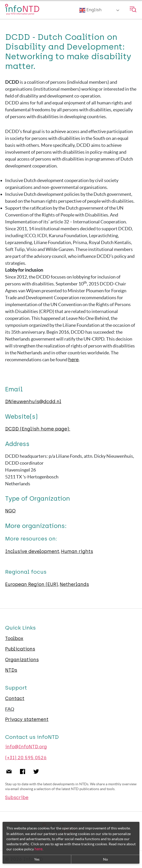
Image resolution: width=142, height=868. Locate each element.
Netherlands (74, 584)
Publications (20, 649)
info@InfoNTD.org (26, 747)
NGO (10, 511)
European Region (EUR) (32, 584)
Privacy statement (27, 719)
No (105, 859)
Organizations (22, 660)
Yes (37, 859)
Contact (15, 698)
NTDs (11, 670)
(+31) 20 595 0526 (26, 758)
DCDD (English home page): (38, 429)
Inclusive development (32, 551)
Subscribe (17, 798)
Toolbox (14, 638)
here (73, 360)
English (90, 10)
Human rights (77, 551)
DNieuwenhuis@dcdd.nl (33, 402)
